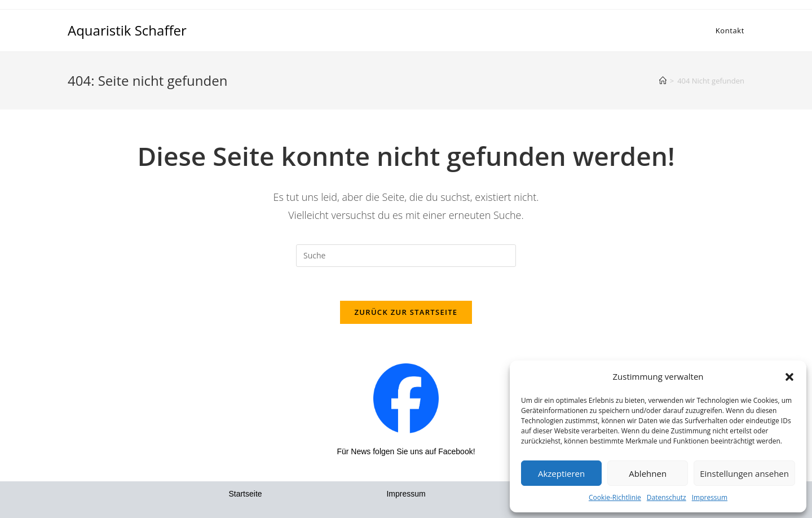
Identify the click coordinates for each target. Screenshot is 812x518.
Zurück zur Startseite (406, 312)
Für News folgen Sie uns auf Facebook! (406, 451)
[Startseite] (663, 81)
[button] (789, 377)
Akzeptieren (561, 473)
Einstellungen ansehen (744, 473)
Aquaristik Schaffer (127, 30)
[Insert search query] (406, 256)
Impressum (710, 497)
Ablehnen (648, 473)
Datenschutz (667, 497)
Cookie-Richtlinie (615, 497)
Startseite (245, 494)
